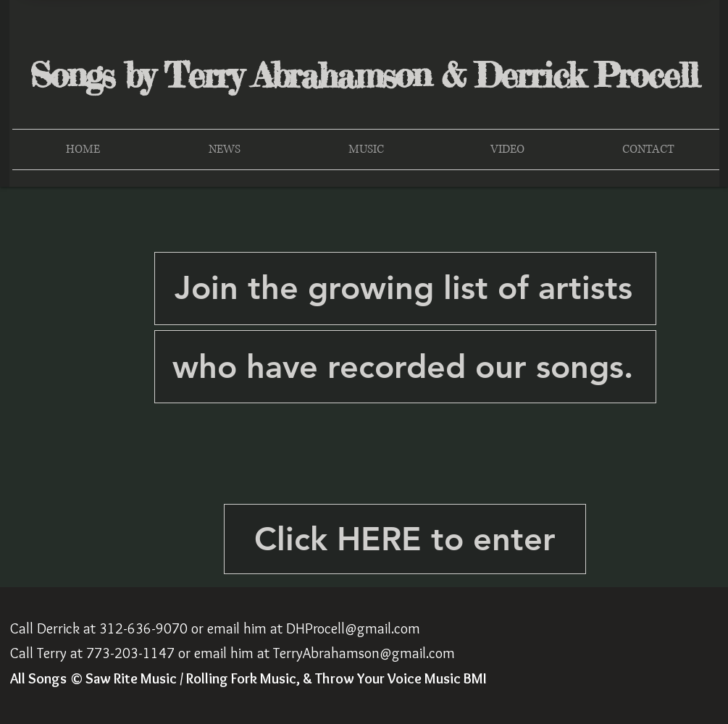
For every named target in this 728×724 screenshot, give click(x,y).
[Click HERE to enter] (405, 539)
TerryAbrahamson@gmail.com (364, 653)
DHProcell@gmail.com (353, 628)
